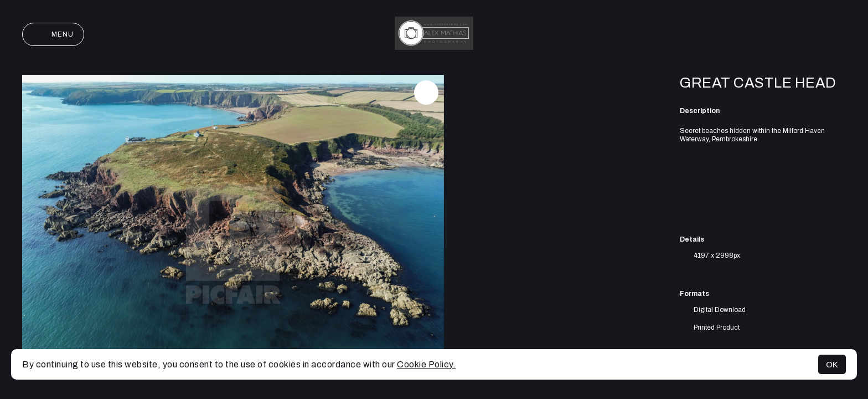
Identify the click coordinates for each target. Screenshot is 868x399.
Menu (53, 34)
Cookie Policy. (426, 364)
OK (832, 364)
